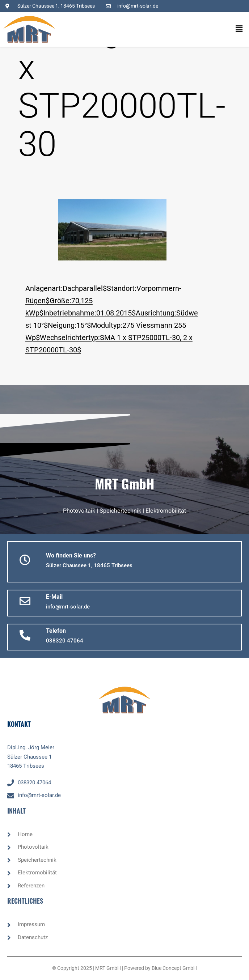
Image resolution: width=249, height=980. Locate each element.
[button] (230, 29)
